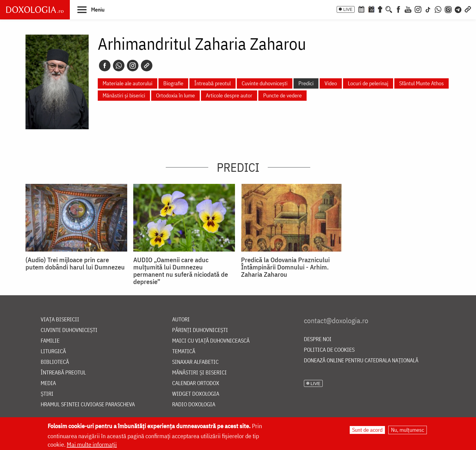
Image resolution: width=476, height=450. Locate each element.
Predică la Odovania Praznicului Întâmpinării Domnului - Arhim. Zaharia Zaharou (285, 267)
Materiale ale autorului (127, 83)
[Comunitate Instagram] (448, 9)
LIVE (348, 9)
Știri (47, 394)
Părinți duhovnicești (200, 330)
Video (331, 83)
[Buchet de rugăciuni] (380, 9)
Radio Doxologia (194, 405)
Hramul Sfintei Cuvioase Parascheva (88, 405)
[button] (91, 9)
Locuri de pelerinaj (368, 83)
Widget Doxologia (196, 394)
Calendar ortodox (196, 383)
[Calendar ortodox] (361, 9)
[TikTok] (428, 9)
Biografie (173, 83)
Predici (306, 83)
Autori (181, 320)
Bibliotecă (55, 362)
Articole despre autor (229, 95)
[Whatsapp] (119, 66)
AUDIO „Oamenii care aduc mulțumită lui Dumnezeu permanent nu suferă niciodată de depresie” (181, 271)
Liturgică (53, 352)
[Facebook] (398, 9)
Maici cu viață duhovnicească (211, 341)
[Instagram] (418, 9)
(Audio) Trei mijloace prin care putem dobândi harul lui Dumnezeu (75, 263)
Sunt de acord (367, 430)
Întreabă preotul (212, 83)
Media (48, 383)
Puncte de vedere (282, 95)
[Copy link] (147, 66)
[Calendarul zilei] (371, 9)
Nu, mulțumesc (408, 430)
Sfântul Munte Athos (422, 83)
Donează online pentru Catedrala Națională (361, 361)
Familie (50, 341)
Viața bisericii (60, 320)
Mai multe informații (92, 444)
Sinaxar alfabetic (195, 362)
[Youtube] (408, 9)
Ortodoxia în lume (175, 95)
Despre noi (318, 339)
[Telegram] (458, 9)
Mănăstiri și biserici (124, 95)
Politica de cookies (329, 350)
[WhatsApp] (438, 9)
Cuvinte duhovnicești (265, 83)
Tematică (184, 352)
